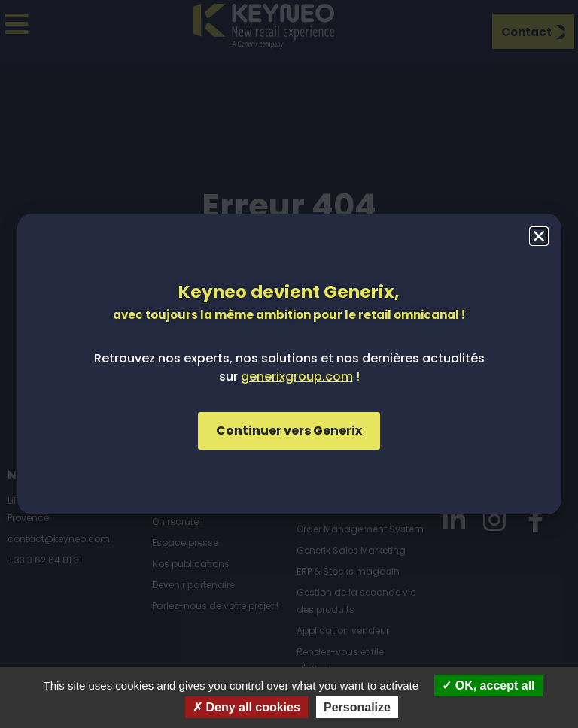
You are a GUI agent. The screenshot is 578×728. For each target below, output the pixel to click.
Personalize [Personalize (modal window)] (357, 707)
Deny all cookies (246, 707)
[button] (539, 236)
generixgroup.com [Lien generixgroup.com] (297, 376)
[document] (289, 364)
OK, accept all (488, 686)
